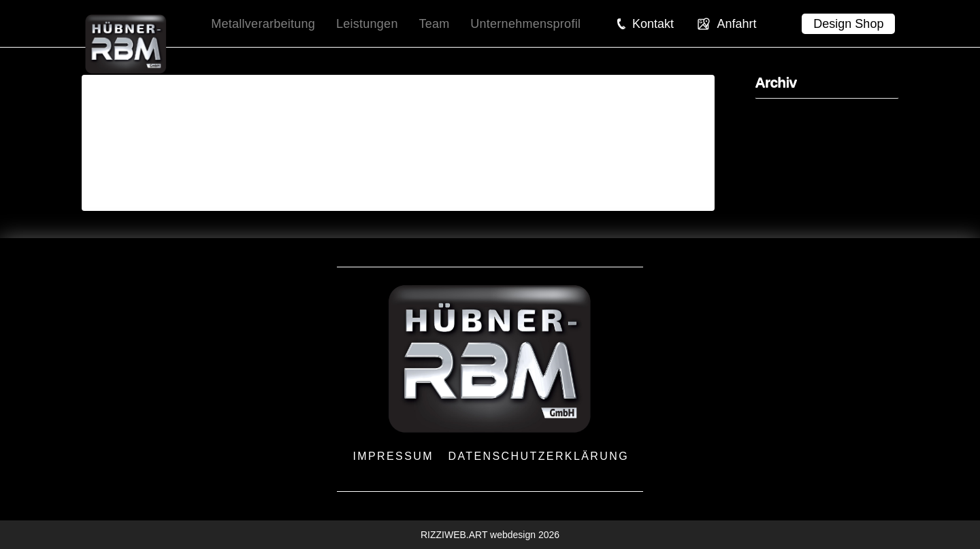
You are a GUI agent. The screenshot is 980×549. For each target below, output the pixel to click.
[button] (645, 24)
